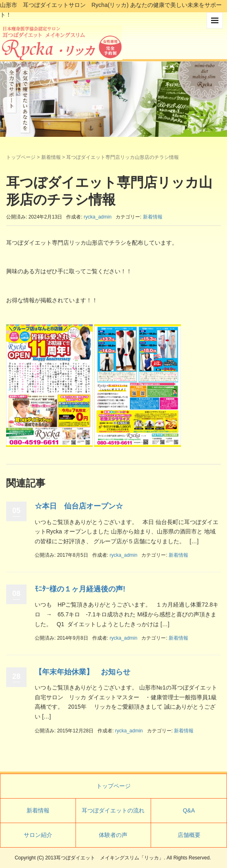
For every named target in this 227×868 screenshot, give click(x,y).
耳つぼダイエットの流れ (113, 810)
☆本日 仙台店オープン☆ (79, 506)
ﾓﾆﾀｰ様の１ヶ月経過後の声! (80, 589)
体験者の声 (113, 835)
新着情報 (51, 157)
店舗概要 (189, 835)
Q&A (189, 810)
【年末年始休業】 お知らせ (82, 672)
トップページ (21, 157)
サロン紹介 (38, 835)
